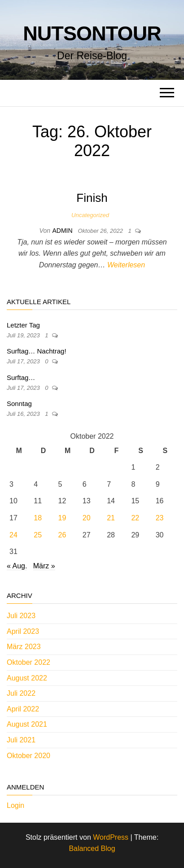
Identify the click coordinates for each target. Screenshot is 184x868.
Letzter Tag (23, 325)
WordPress (111, 837)
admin (63, 231)
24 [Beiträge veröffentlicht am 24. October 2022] (13, 535)
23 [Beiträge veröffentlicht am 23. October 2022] (160, 518)
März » (44, 566)
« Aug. (17, 566)
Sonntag (19, 403)
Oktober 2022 (28, 662)
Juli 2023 (21, 616)
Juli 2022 (21, 693)
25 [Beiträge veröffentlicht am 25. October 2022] (38, 535)
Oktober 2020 (28, 756)
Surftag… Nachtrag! (37, 351)
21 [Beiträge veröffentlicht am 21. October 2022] (111, 518)
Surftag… (21, 377)
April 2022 (23, 709)
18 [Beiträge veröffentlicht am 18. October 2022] (38, 518)
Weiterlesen (126, 265)
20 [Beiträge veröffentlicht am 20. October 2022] (87, 518)
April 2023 (23, 631)
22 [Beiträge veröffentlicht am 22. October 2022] (135, 518)
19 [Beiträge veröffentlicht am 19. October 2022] (62, 518)
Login (15, 805)
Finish (92, 198)
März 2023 (24, 647)
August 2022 (27, 678)
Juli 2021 (21, 740)
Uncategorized (90, 215)
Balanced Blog (92, 848)
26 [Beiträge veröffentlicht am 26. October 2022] (62, 535)
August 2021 (27, 724)
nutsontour (92, 33)
